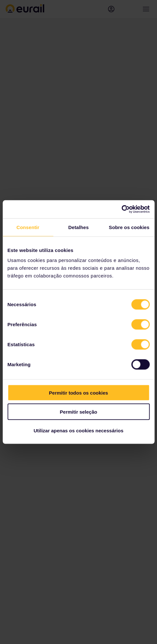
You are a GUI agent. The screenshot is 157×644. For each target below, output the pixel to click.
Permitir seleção (79, 412)
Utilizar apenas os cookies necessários (78, 431)
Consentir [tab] (28, 227)
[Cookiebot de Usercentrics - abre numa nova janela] (121, 209)
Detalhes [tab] (78, 227)
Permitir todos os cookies (78, 393)
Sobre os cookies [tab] (129, 227)
